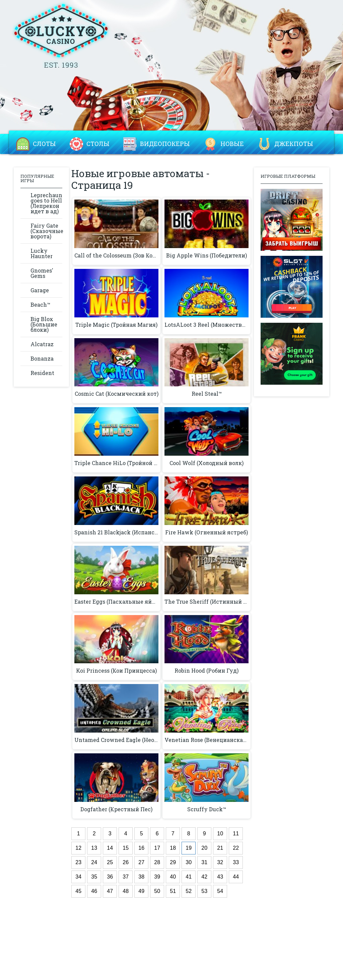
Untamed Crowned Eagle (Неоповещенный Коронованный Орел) (116, 740)
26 (126, 862)
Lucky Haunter (42, 253)
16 (141, 848)
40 (173, 877)
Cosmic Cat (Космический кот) (117, 394)
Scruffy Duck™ (207, 809)
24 (94, 862)
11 (236, 834)
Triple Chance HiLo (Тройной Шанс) (116, 463)
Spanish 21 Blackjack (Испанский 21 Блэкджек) (116, 532)
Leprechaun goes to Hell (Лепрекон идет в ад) (46, 203)
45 (78, 891)
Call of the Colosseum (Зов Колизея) (116, 255)
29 (173, 862)
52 (189, 891)
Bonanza (42, 358)
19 (189, 848)
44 (236, 877)
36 (110, 877)
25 (110, 862)
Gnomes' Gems (42, 273)
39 (157, 877)
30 (189, 862)
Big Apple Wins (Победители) (207, 255)
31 (204, 862)
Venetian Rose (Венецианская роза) (207, 740)
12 (78, 848)
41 (189, 877)
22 (236, 848)
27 (141, 862)
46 (94, 891)
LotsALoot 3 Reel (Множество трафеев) (207, 325)
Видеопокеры (165, 144)
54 (220, 891)
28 (157, 862)
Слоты (44, 144)
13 (94, 848)
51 (173, 891)
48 (126, 891)
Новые (232, 144)
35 (94, 877)
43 (220, 877)
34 (78, 877)
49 (141, 891)
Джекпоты (294, 144)
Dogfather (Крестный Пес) (116, 809)
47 (110, 891)
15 (126, 848)
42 (204, 877)
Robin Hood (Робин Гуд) (207, 671)
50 (157, 891)
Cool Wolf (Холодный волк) (207, 463)
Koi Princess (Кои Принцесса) (116, 671)
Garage (40, 290)
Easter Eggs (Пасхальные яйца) (116, 602)
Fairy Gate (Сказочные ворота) (46, 231)
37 (126, 877)
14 (110, 848)
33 (236, 862)
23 (78, 862)
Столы (98, 144)
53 (204, 891)
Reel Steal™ (207, 394)
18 (173, 848)
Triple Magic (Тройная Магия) (116, 325)
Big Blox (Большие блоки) (44, 324)
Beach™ (40, 305)
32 (220, 862)
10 (220, 834)
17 (157, 848)
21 (220, 848)
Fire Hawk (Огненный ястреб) (207, 532)
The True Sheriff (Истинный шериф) (207, 602)
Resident (42, 373)
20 (204, 848)
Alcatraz (42, 344)
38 (141, 877)
